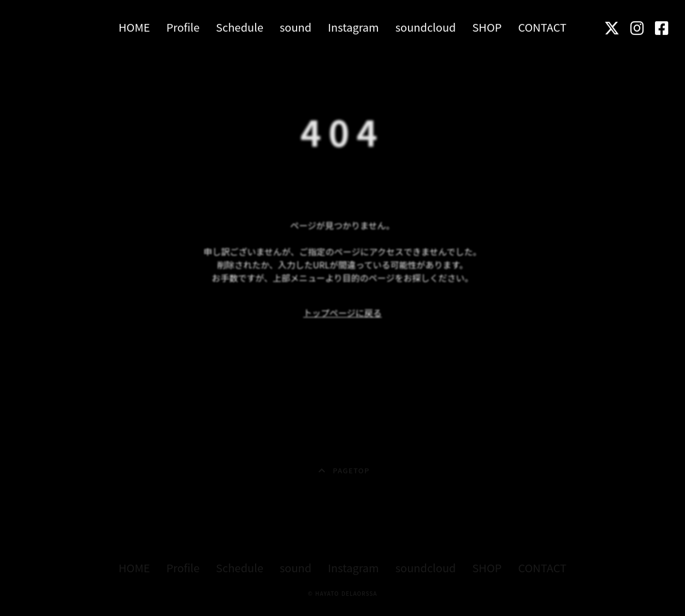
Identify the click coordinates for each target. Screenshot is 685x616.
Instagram (353, 27)
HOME (134, 27)
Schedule (240, 27)
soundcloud (426, 27)
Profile (183, 27)
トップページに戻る (342, 313)
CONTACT (542, 27)
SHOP (487, 27)
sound (296, 27)
